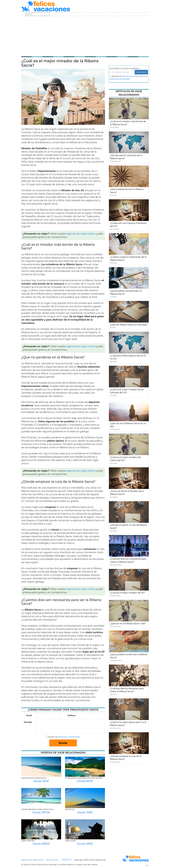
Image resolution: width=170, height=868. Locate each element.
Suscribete (141, 72)
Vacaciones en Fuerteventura (34, 778)
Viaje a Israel (70, 841)
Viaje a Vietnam (28, 841)
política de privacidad (120, 79)
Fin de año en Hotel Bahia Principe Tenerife (84, 778)
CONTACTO (66, 860)
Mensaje (28, 722)
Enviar (63, 743)
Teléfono (72, 715)
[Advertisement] (85, 36)
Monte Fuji (70, 809)
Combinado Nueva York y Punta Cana (37, 809)
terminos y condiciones (133, 76)
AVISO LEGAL (52, 860)
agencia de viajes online (81, 234)
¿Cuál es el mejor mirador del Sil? (127, 593)
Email (29, 715)
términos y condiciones (69, 737)
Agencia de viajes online (32, 860)
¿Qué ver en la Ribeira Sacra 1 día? (128, 624)
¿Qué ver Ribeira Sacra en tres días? (129, 325)
